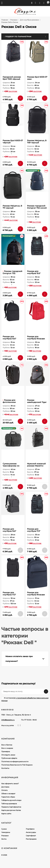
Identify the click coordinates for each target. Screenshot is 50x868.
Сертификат (31, 836)
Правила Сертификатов (11, 807)
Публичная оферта (9, 758)
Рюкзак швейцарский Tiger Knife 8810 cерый (37, 402)
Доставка (5, 787)
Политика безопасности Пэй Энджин (17, 765)
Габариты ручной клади (11, 800)
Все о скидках (7, 748)
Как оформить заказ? (10, 784)
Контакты (5, 768)
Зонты (4, 839)
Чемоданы (6, 832)
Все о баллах (7, 745)
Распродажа (31, 839)
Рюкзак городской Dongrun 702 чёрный (12, 273)
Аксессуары (31, 832)
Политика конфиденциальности (15, 762)
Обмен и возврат (8, 794)
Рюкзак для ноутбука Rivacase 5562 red (36, 339)
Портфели (30, 829)
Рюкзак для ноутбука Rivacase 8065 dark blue (36, 595)
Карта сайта (6, 814)
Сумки (4, 829)
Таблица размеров (9, 804)
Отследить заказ (8, 755)
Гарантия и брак (8, 797)
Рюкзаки (14, 20)
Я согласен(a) (25, 699)
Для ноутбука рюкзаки (29, 20)
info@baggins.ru (8, 720)
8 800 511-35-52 (7, 710)
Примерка (6, 751)
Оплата (4, 790)
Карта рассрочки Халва (11, 810)
